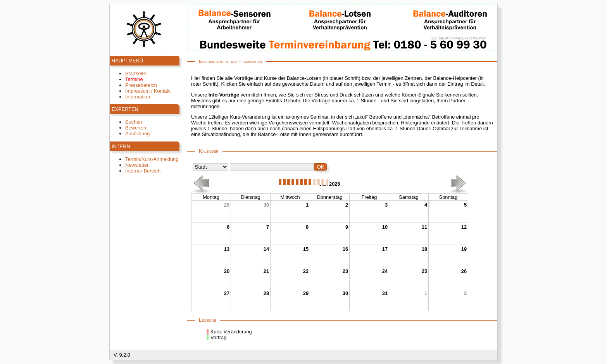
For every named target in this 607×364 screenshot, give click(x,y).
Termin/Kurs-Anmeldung (152, 159)
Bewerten (136, 128)
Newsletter (137, 165)
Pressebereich (141, 85)
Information (138, 97)
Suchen (134, 122)
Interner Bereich (143, 171)
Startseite (136, 73)
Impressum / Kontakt (148, 91)
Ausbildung (137, 134)
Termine (134, 79)
